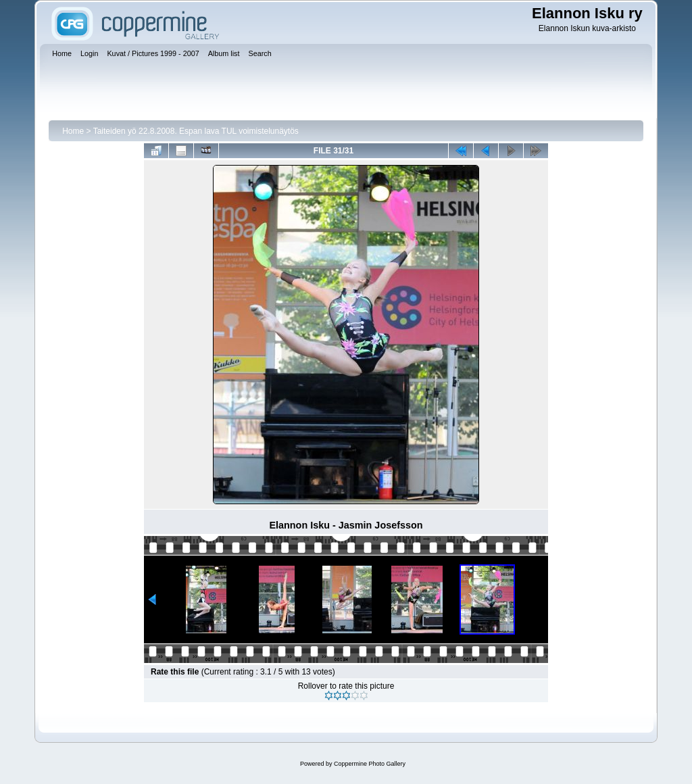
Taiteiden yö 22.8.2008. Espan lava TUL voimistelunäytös (196, 131)
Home (73, 131)
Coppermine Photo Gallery (370, 764)
